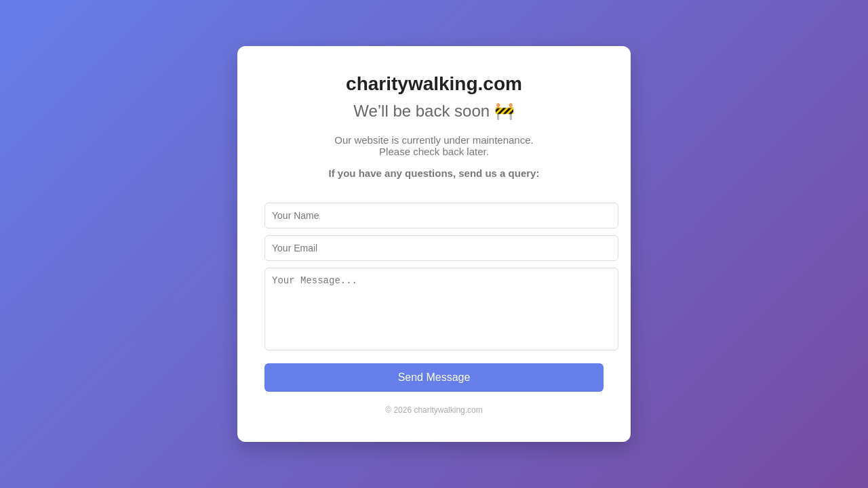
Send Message (434, 377)
